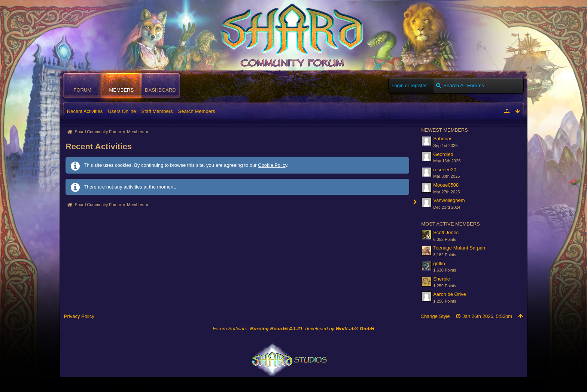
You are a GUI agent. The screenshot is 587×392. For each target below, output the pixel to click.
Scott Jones (446, 232)
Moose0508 (446, 185)
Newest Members (445, 130)
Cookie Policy (273, 165)
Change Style (435, 316)
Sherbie (442, 279)
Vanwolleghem (449, 200)
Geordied (443, 154)
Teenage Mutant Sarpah (459, 248)
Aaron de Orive (449, 294)
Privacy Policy (79, 316)
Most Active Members (451, 224)
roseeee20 (445, 170)
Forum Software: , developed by (293, 329)
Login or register (409, 85)
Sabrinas (443, 139)
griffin (439, 264)
